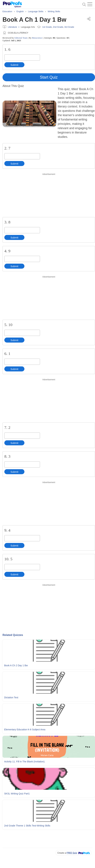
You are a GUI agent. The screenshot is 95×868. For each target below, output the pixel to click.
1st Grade (47, 27)
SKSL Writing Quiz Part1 (17, 794)
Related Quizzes (13, 635)
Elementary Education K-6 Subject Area (25, 730)
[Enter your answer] (22, 57)
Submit (14, 65)
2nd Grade (58, 27)
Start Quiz (49, 77)
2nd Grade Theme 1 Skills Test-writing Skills (27, 826)
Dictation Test (11, 697)
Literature (12, 27)
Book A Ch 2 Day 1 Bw (16, 665)
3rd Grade (69, 27)
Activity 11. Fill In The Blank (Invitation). (25, 762)
